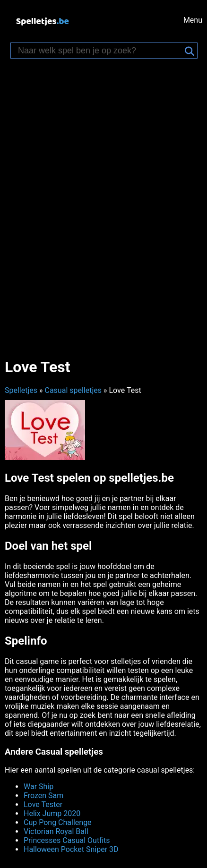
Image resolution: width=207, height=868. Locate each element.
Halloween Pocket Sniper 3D (71, 849)
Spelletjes (21, 390)
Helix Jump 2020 (52, 813)
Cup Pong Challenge (58, 822)
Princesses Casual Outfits (67, 840)
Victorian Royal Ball (56, 831)
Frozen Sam (43, 796)
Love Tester (43, 804)
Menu (193, 20)
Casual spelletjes (73, 390)
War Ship (39, 787)
